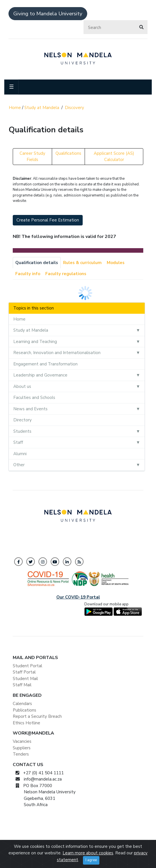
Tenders (21, 754)
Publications (24, 710)
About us (22, 386)
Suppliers (22, 748)
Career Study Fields (32, 157)
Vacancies (22, 741)
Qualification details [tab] (37, 263)
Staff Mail (22, 685)
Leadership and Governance (40, 375)
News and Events (30, 409)
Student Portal (27, 666)
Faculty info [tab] (28, 274)
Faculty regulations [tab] (66, 274)
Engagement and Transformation (45, 364)
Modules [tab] (116, 263)
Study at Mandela (42, 108)
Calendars (22, 704)
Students (22, 431)
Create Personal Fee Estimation (48, 220)
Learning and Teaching (35, 342)
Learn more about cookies (88, 861)
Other (19, 465)
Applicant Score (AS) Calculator (114, 157)
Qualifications (68, 153)
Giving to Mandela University (48, 14)
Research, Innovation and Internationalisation (57, 353)
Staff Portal (24, 672)
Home (15, 108)
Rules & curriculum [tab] (82, 263)
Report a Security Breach (37, 716)
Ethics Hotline (26, 723)
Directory (23, 420)
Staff (18, 442)
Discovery (74, 108)
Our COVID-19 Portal (78, 597)
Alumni (20, 454)
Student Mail (25, 679)
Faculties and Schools (34, 398)
